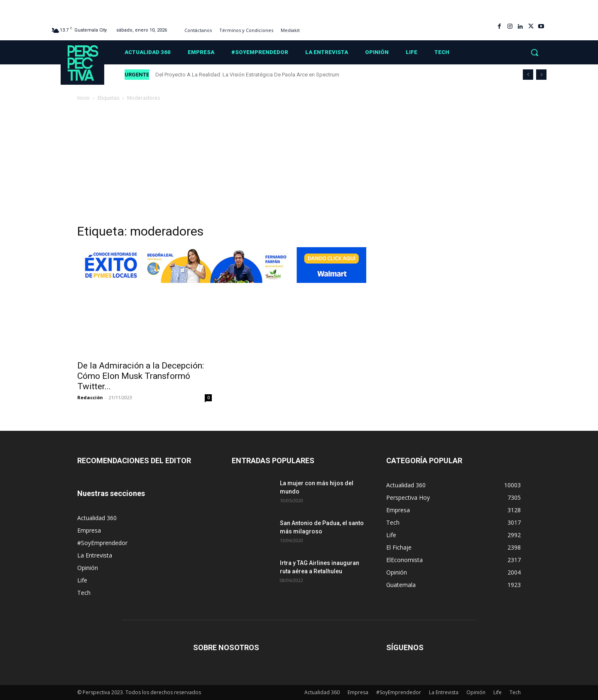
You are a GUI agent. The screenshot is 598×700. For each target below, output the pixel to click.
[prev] (528, 75)
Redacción (90, 397)
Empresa (89, 530)
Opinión (88, 568)
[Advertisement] (299, 165)
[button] (534, 52)
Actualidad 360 (97, 518)
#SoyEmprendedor (102, 543)
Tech (84, 593)
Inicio (83, 98)
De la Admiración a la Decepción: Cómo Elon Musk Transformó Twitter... (141, 376)
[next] (541, 75)
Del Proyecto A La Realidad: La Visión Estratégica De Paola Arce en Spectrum (247, 75)
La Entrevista (95, 555)
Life (82, 580)
